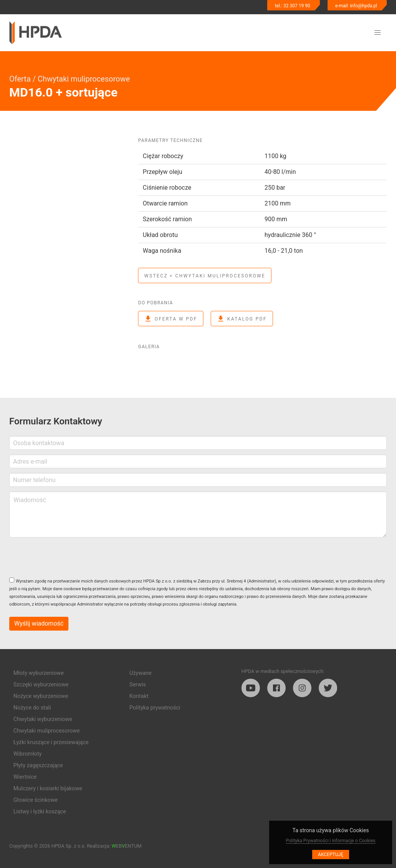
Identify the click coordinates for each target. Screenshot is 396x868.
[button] (378, 33)
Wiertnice (25, 777)
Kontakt (139, 696)
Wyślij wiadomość (39, 623)
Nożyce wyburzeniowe (41, 696)
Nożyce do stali (32, 708)
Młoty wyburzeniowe (39, 673)
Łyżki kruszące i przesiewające (51, 742)
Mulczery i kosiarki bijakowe (48, 789)
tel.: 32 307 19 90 (293, 6)
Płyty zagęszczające (38, 765)
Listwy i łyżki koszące (40, 812)
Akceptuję (331, 855)
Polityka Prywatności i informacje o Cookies (330, 841)
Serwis (138, 685)
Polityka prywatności (155, 708)
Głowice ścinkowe (36, 800)
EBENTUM (126, 846)
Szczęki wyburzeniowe (41, 685)
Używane (141, 673)
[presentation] (68, 557)
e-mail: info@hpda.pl (356, 6)
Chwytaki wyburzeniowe (43, 719)
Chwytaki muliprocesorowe (84, 79)
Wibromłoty (28, 754)
